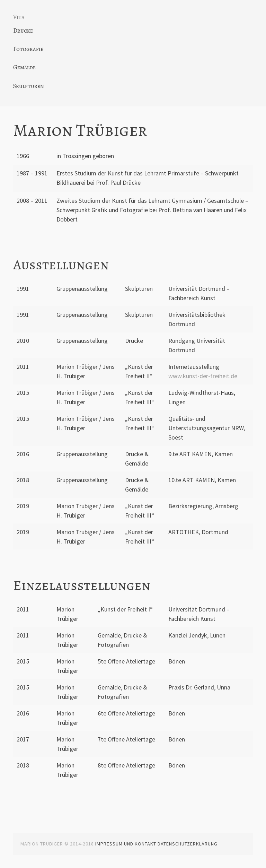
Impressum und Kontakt (126, 844)
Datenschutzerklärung (188, 844)
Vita (19, 17)
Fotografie (28, 49)
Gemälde (24, 67)
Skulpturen (29, 86)
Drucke (23, 31)
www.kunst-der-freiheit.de (203, 376)
